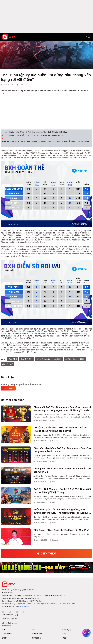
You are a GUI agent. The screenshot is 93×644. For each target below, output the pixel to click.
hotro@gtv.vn (24, 607)
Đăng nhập (8, 388)
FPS (64, 634)
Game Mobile (37, 634)
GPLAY (35, 630)
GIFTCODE (36, 638)
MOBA (65, 638)
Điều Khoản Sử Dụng (10, 615)
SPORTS (5, 638)
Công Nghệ (67, 630)
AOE (4, 630)
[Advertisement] (46, 16)
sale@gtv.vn (10, 625)
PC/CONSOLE (7, 634)
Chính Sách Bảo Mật (10, 619)
